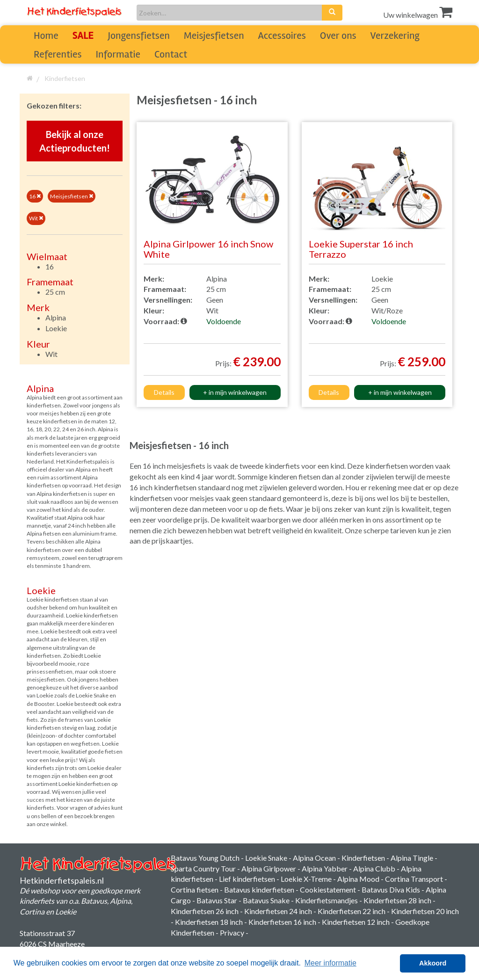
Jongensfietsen (138, 36)
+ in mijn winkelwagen (235, 392)
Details (164, 392)
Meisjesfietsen (214, 36)
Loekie (56, 328)
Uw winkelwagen (418, 15)
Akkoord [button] (433, 963)
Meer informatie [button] (330, 963)
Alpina (56, 317)
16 (35, 196)
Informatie (118, 54)
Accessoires (282, 36)
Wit (36, 218)
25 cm (55, 292)
